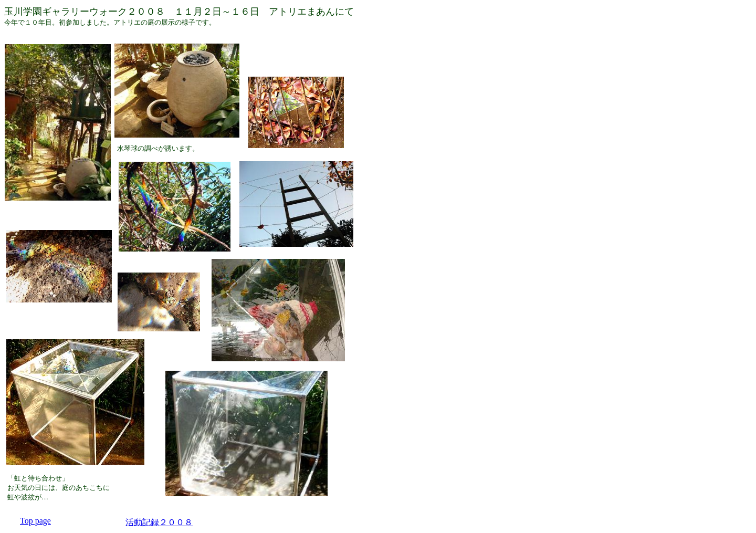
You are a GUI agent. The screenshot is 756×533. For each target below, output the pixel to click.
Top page (35, 521)
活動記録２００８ (159, 522)
